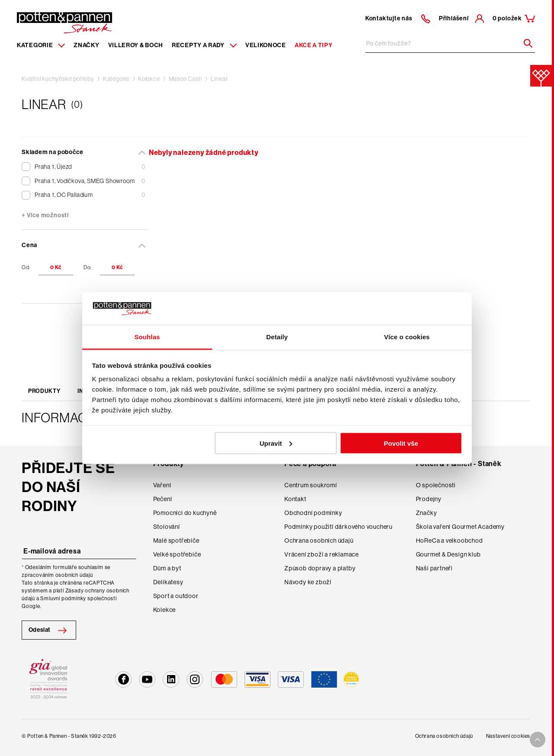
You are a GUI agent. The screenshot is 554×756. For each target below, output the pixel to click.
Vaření (162, 485)
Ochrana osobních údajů (319, 540)
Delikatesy (168, 582)
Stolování (167, 527)
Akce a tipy (314, 45)
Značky (86, 45)
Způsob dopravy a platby (320, 568)
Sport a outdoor (176, 596)
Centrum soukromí (311, 485)
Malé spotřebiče (176, 540)
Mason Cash (185, 79)
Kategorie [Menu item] (41, 45)
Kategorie (116, 79)
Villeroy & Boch (136, 45)
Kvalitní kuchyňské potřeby (58, 79)
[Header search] (525, 43)
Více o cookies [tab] (407, 337)
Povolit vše (401, 443)
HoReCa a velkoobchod (449, 540)
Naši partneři (434, 568)
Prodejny (429, 499)
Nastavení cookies (508, 736)
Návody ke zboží (308, 582)
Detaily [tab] (277, 337)
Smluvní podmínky (63, 598)
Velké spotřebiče (177, 554)
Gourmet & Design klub (448, 554)
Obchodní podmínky (313, 513)
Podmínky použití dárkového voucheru (338, 527)
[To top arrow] (538, 740)
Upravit (276, 443)
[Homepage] (64, 22)
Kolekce (149, 79)
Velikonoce (266, 45)
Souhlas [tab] (147, 337)
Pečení (163, 499)
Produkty (44, 391)
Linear (219, 79)
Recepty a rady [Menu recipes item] (204, 45)
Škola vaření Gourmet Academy (460, 527)
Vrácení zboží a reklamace (322, 554)
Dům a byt (167, 568)
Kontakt (295, 499)
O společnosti (436, 485)
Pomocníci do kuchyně (185, 513)
